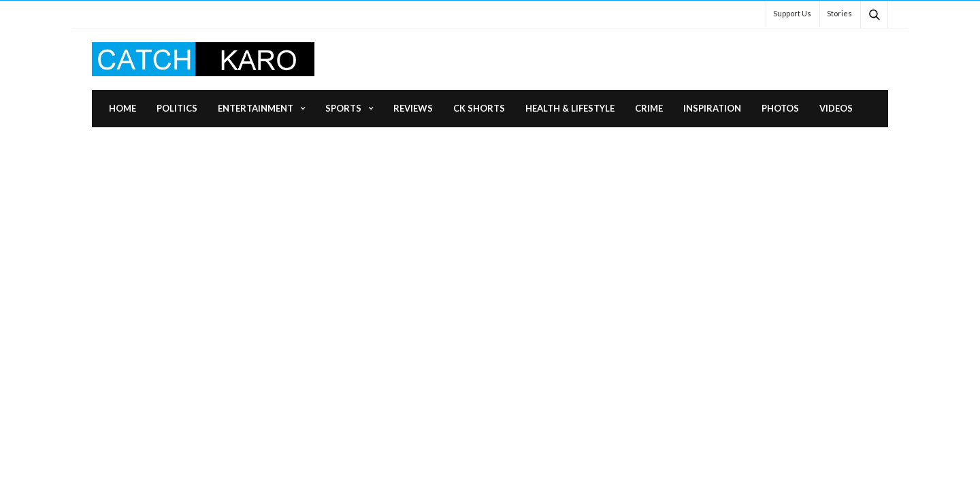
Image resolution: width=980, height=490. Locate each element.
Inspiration (712, 108)
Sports (343, 108)
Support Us (792, 13)
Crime (649, 108)
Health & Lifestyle (570, 108)
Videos (836, 108)
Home (122, 108)
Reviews (413, 108)
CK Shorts (479, 108)
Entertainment (256, 108)
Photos (780, 108)
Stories (839, 13)
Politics (177, 108)
